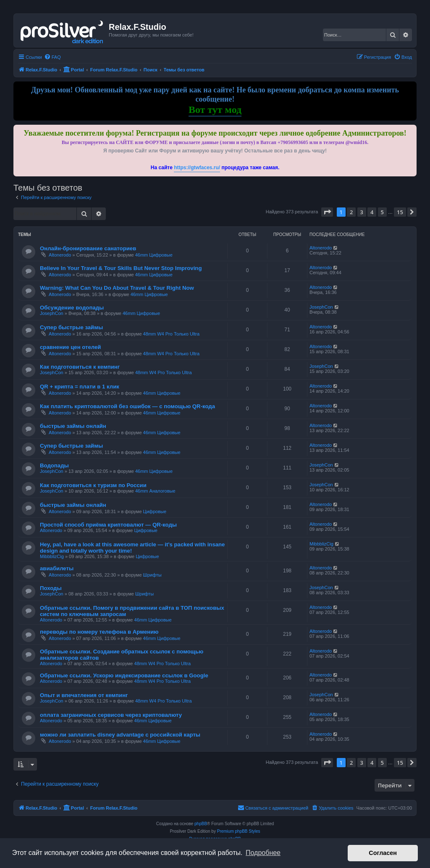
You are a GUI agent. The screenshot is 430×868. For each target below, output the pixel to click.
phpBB (201, 824)
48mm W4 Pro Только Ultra (172, 334)
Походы (51, 588)
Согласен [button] (383, 853)
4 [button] (372, 212)
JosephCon (52, 313)
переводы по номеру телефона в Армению (99, 632)
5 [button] (382, 212)
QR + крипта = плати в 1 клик (80, 387)
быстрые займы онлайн (73, 426)
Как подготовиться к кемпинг (80, 367)
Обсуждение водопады (72, 308)
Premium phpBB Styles (239, 831)
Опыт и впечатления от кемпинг (84, 695)
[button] (327, 212)
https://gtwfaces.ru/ (197, 168)
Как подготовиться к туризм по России (93, 485)
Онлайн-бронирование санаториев (88, 248)
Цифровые (155, 511)
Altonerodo (60, 255)
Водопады (54, 465)
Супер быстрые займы (71, 327)
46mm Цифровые (154, 255)
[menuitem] (52, 57)
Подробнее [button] (263, 853)
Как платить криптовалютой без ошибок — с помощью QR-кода (127, 406)
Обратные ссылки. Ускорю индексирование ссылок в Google (124, 675)
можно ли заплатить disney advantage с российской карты (120, 735)
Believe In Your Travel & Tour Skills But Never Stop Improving (121, 268)
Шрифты (152, 575)
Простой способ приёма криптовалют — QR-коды (108, 525)
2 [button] (351, 212)
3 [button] (362, 212)
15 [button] (400, 212)
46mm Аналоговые (155, 491)
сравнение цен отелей (70, 347)
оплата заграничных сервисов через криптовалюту (111, 715)
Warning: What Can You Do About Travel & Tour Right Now (117, 288)
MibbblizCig (52, 556)
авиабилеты (57, 568)
